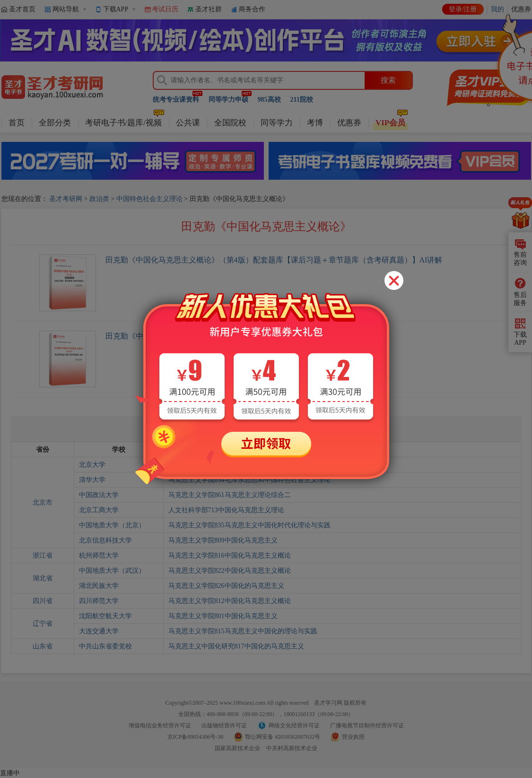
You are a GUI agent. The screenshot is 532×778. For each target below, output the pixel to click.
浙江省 (43, 555)
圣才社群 (209, 9)
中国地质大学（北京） (112, 525)
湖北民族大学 (99, 586)
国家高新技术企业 (237, 748)
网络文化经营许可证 (294, 726)
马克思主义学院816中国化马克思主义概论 (230, 555)
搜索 (388, 80)
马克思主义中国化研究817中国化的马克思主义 (236, 646)
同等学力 (277, 123)
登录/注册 (463, 9)
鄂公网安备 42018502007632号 (283, 737)
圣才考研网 (66, 199)
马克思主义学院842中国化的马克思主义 (226, 465)
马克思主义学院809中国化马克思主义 (223, 540)
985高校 (269, 100)
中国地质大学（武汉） (112, 571)
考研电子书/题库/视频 (123, 123)
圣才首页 (22, 9)
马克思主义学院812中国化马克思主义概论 (230, 601)
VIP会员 (390, 123)
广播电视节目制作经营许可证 (367, 726)
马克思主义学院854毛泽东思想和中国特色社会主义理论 (249, 480)
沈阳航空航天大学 (105, 616)
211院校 (302, 100)
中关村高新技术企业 (292, 748)
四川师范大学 (99, 601)
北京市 (43, 503)
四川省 (43, 601)
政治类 (99, 199)
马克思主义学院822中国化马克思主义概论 (230, 571)
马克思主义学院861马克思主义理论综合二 (230, 495)
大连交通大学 (99, 631)
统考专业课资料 (176, 100)
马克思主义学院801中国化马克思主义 (223, 616)
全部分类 (55, 123)
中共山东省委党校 (105, 646)
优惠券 (349, 123)
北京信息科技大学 (105, 540)
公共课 (188, 123)
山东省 (43, 646)
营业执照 (353, 737)
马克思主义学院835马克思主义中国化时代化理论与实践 (249, 525)
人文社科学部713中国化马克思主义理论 (226, 510)
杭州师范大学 (99, 555)
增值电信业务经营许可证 (160, 726)
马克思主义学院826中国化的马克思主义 (226, 586)
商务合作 (252, 9)
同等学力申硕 (228, 100)
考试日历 (165, 9)
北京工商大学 (99, 510)
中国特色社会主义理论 (149, 199)
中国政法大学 (99, 495)
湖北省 (43, 578)
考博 (315, 123)
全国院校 (230, 123)
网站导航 (66, 9)
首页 (17, 123)
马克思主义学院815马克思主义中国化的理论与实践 (243, 631)
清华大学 (92, 480)
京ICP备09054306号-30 (196, 737)
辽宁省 (43, 624)
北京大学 (92, 465)
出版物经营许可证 (224, 726)
